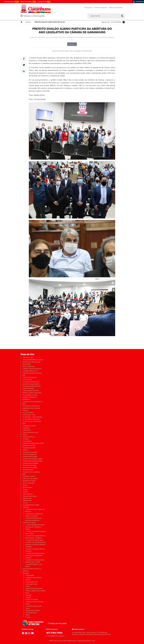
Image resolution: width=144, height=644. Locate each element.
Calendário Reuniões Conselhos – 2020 (32, 374)
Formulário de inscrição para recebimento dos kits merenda (31, 407)
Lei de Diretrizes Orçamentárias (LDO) (31, 422)
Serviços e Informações (34, 16)
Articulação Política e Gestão (31, 505)
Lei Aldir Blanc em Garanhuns (31, 419)
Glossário (26, 410)
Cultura (28, 586)
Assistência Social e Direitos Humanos (33, 579)
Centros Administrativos (30, 377)
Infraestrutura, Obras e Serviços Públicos (34, 603)
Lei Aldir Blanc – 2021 (29, 415)
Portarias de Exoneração (30, 457)
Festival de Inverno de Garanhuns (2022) (32, 403)
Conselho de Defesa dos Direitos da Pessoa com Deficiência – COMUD (35, 527)
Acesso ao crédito (28, 358)
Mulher (28, 608)
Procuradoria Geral (31, 613)
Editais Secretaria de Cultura (31, 391)
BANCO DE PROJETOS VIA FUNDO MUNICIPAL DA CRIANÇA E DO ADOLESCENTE (33, 362)
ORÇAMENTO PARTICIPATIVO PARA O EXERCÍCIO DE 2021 (33, 444)
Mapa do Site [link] (44, 2)
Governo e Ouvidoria (32, 600)
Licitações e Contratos (29, 426)
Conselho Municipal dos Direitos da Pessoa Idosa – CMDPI (35, 561)
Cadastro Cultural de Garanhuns (32, 369)
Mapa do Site (106, 22)
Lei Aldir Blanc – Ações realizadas (32, 417)
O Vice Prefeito (116, 22)
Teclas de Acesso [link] (28, 2)
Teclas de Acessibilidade (30, 496)
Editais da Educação (29, 388)
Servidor (25, 490)
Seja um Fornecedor (29, 483)
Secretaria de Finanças (29, 481)
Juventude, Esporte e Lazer (34, 606)
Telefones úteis (27, 501)
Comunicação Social (32, 582)
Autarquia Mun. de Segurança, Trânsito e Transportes (34, 515)
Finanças (28, 597)
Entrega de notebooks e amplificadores (29, 398)
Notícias (28, 22)
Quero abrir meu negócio (30, 479)
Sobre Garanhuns (28, 494)
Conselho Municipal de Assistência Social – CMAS (35, 532)
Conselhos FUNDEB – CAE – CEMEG (34, 565)
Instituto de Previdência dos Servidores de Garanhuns (33, 519)
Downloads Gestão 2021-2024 (32, 386)
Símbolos (26, 492)
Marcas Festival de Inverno (30, 432)
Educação (29, 595)
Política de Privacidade (57, 623)
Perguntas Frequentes (29, 448)
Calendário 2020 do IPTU (30, 371)
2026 (65, 641)
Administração (30, 575)
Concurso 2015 (27, 380)
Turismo (25, 503)
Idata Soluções (82, 641)
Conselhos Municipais (29, 523)
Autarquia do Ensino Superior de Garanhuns (35, 510)
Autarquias (26, 507)
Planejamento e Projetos (33, 611)
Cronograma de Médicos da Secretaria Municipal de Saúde (31, 383)
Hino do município (28, 413)
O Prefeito (26, 439)
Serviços (25, 485)
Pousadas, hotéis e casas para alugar (31, 473)
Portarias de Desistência (30, 454)
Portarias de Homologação (31, 463)
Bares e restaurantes (29, 366)
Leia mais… (72, 44)
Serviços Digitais (27, 487)
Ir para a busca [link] (12, 2)
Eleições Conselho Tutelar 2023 (32, 393)
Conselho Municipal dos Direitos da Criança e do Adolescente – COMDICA (35, 556)
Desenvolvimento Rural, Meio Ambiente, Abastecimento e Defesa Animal (35, 591)
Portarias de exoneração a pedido (33, 459)
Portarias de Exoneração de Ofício (33, 461)
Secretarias (26, 573)
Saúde (28, 615)
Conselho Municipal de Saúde (34, 540)
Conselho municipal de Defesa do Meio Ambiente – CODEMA (35, 537)
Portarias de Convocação (30, 452)
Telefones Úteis (27, 498)
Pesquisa (25, 450)
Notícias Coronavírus (29, 437)
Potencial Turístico (28, 470)
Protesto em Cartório (29, 476)
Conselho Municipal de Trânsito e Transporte (35, 550)
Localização (26, 428)
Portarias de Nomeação (30, 465)
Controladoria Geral (31, 584)
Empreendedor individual (30, 395)
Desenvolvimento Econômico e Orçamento (32, 570)
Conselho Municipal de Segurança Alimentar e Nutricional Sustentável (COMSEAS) (35, 545)
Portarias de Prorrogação (30, 468)
